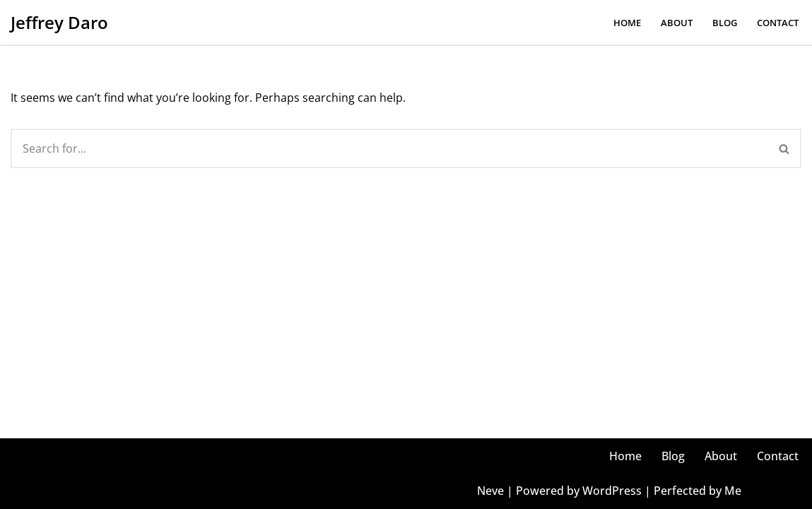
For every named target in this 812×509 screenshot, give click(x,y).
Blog (725, 23)
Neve (490, 491)
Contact (778, 23)
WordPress (612, 491)
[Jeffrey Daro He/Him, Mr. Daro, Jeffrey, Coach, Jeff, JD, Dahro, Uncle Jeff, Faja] (59, 22)
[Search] (389, 148)
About (677, 23)
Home (627, 23)
